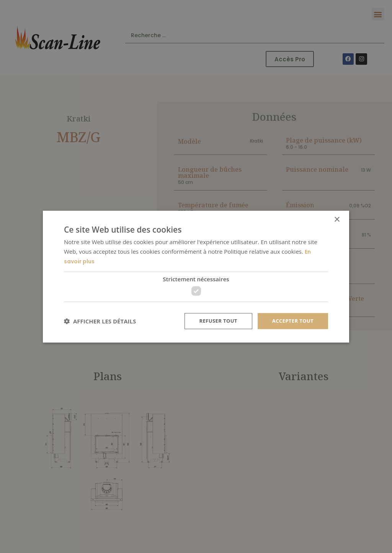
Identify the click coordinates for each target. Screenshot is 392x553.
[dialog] (196, 276)
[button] (100, 322)
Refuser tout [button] (214, 321)
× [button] (337, 219)
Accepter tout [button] (291, 321)
